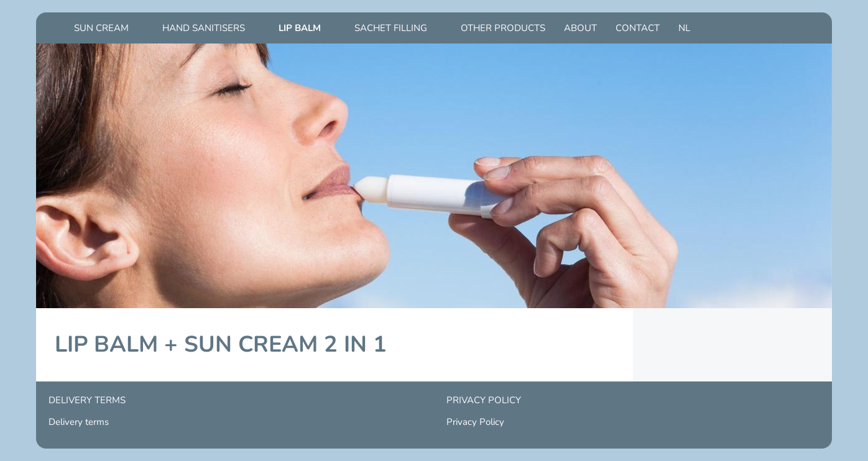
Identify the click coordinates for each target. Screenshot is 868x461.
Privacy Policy (475, 422)
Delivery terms (79, 422)
